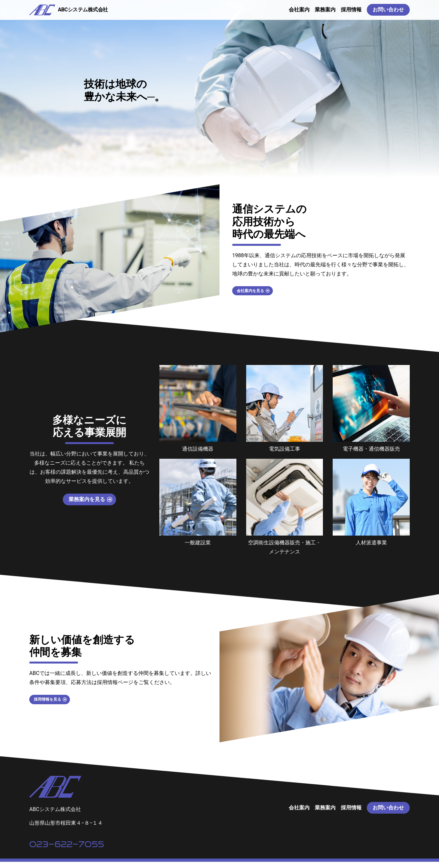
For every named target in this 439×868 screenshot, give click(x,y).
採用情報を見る (53, 706)
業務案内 (325, 13)
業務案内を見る (87, 505)
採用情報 (351, 13)
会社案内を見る (256, 298)
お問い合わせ (388, 13)
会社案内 (299, 13)
